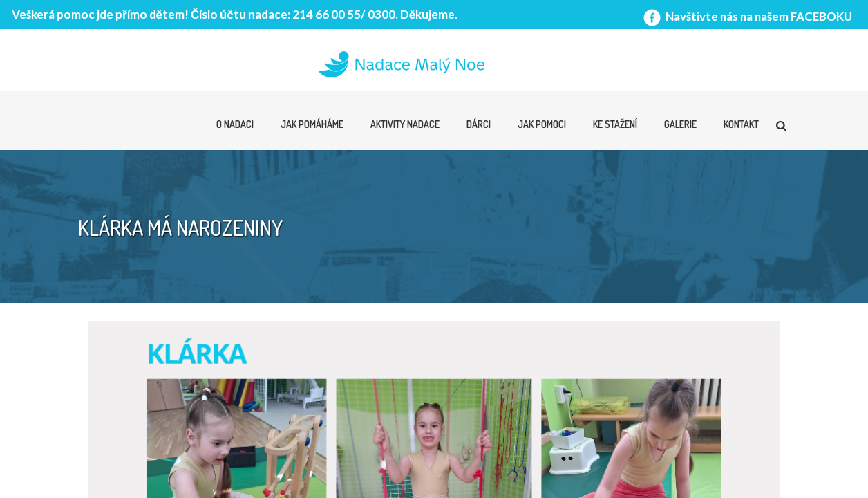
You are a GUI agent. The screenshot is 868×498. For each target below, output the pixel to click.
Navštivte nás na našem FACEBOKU (746, 16)
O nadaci (235, 124)
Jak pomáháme (312, 124)
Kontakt (741, 124)
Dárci (479, 124)
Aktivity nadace (405, 124)
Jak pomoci (542, 124)
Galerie (680, 124)
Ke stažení (615, 124)
